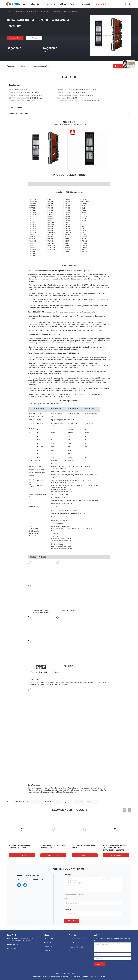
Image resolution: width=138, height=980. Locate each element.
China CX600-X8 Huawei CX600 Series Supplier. (46, 976)
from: (67, 899)
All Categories (73, 951)
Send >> (99, 964)
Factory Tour (48, 943)
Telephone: (68, 909)
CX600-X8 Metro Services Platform (27, 802)
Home (9, 11)
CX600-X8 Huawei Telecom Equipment (57, 802)
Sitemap (58, 973)
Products (16, 11)
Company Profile (49, 939)
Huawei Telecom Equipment (29, 11)
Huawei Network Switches (76, 947)
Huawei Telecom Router (76, 943)
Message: (68, 875)
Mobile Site (67, 973)
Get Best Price (15, 38)
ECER (104, 976)
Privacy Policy (78, 973)
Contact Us (47, 950)
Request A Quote (122, 66)
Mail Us (34, 38)
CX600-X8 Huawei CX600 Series (86, 802)
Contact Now (71, 921)
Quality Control (48, 946)
